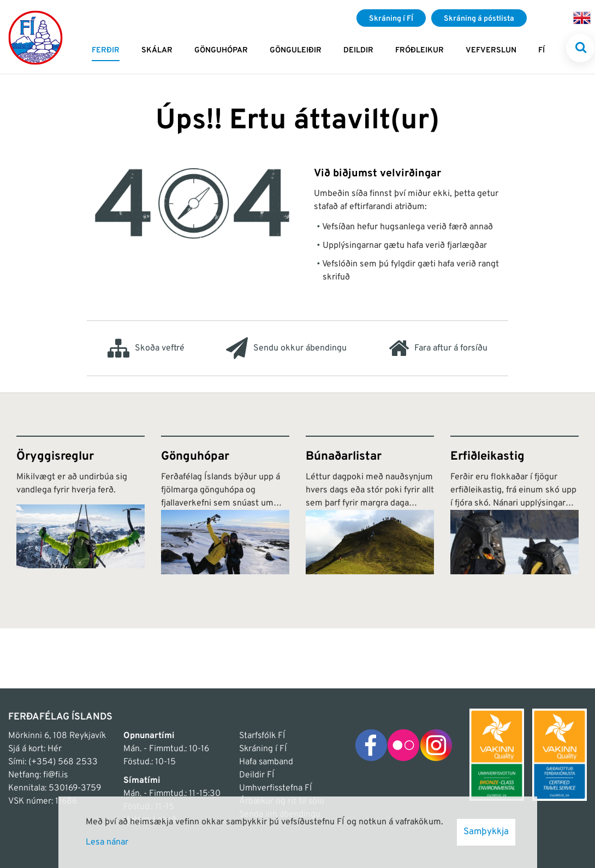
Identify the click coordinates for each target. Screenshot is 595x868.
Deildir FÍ (257, 775)
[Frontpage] (35, 37)
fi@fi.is (55, 775)
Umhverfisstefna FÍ (275, 788)
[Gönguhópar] (225, 505)
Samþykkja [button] (486, 832)
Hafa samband (266, 762)
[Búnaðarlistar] (370, 505)
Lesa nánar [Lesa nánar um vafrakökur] (107, 842)
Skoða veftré (146, 348)
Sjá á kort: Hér (35, 749)
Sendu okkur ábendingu (286, 348)
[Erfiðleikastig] (514, 505)
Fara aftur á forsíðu (438, 348)
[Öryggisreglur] (81, 505)
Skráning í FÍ (263, 749)
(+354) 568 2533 (63, 762)
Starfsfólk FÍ (262, 736)
